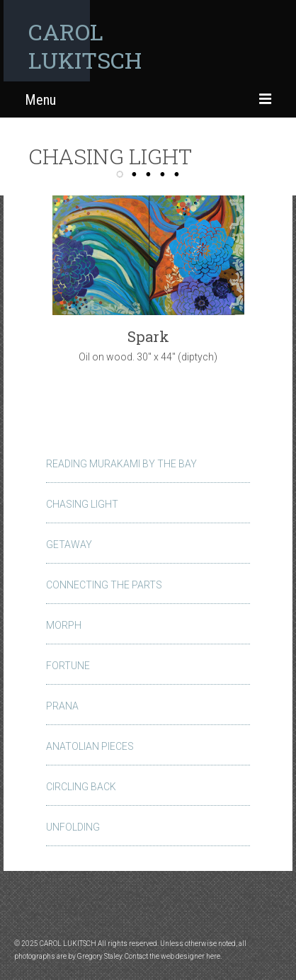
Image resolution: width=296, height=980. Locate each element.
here (213, 956)
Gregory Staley (99, 956)
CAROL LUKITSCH (85, 46)
